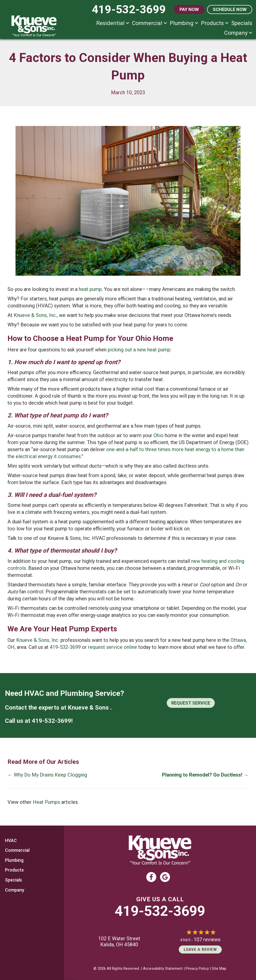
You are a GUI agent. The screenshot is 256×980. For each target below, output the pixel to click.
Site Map (219, 969)
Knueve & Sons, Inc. (35, 315)
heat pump (90, 289)
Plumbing (182, 23)
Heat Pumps (46, 802)
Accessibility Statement (163, 969)
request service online (112, 647)
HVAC (11, 840)
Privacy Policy (197, 969)
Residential (110, 23)
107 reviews (207, 940)
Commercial (147, 23)
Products (212, 23)
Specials (242, 23)
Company (236, 33)
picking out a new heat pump (139, 350)
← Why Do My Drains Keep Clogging (47, 775)
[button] (127, 23)
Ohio (158, 435)
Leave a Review (200, 950)
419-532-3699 (65, 647)
